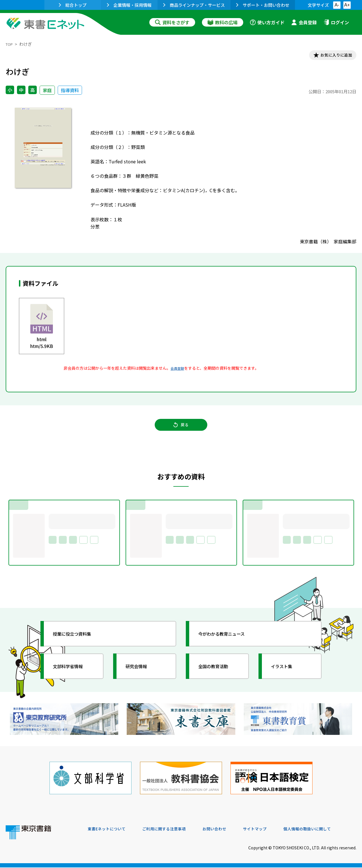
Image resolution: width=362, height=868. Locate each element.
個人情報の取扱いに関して (329, 830)
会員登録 (304, 22)
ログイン (336, 22)
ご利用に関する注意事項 (173, 830)
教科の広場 (223, 22)
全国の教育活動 (218, 672)
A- (337, 5)
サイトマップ (272, 830)
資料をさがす (172, 22)
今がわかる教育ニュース (228, 640)
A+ (347, 5)
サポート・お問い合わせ (263, 5)
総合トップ (73, 5)
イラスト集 (286, 672)
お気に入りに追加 (332, 56)
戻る (181, 430)
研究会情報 (141, 672)
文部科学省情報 (73, 672)
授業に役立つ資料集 (78, 640)
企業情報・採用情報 (129, 5)
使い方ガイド (267, 22)
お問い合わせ (228, 830)
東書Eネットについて (109, 830)
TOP (10, 44)
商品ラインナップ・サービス (194, 5)
